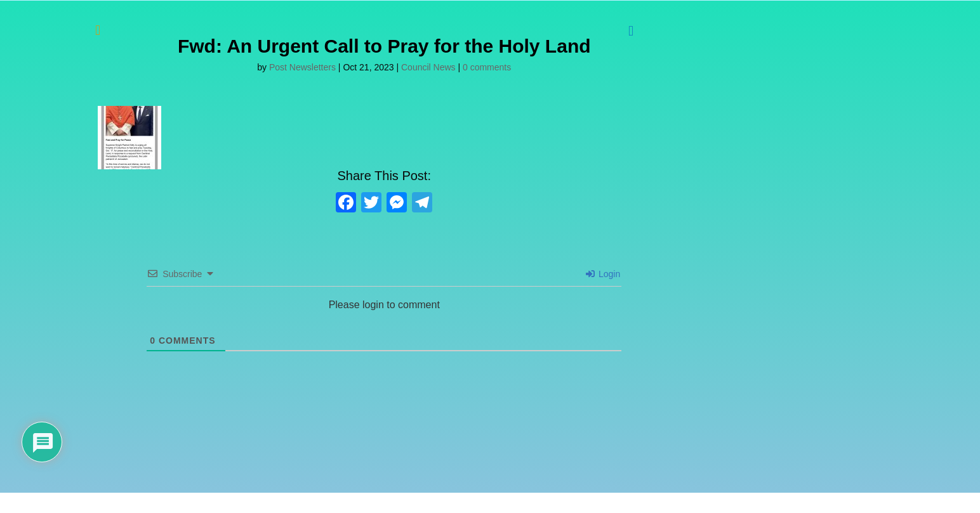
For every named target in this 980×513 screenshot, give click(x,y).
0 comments (487, 67)
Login (603, 274)
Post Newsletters (302, 67)
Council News (428, 67)
